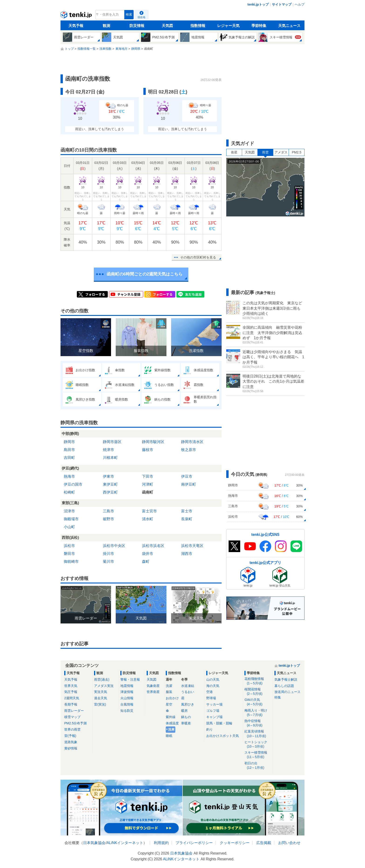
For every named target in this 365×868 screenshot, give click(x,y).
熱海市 (69, 476)
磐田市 (69, 554)
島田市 (69, 450)
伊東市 (108, 476)
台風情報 (127, 704)
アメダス (281, 152)
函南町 (148, 492)
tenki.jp (77, 16)
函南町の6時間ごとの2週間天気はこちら (145, 274)
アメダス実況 (104, 686)
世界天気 (71, 686)
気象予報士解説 (286, 679)
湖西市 (187, 554)
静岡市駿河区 (153, 442)
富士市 (187, 511)
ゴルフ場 (213, 711)
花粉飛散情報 (258, 681)
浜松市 (69, 546)
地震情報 (127, 686)
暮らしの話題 (284, 686)
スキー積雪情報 (258, 755)
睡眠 (169, 736)
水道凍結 (188, 686)
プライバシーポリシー (194, 843)
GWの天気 (258, 702)
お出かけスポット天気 (223, 736)
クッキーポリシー (235, 843)
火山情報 (127, 698)
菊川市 (108, 562)
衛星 (234, 152)
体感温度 (172, 723)
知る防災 (127, 711)
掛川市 (108, 554)
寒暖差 (186, 723)
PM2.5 (297, 152)
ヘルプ (300, 4)
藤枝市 (148, 450)
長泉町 (187, 519)
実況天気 (101, 692)
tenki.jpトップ (258, 4)
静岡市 (69, 442)
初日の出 (258, 766)
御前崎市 (71, 562)
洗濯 (169, 686)
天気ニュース (289, 26)
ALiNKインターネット (125, 843)
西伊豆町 (110, 492)
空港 (210, 692)
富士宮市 (149, 511)
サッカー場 (214, 704)
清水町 (148, 519)
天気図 (167, 26)
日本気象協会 (94, 843)
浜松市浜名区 (153, 546)
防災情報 (137, 26)
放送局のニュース (287, 692)
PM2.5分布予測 (75, 723)
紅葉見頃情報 (258, 734)
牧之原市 (189, 450)
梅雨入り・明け (258, 713)
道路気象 (71, 742)
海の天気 (213, 686)
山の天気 (213, 679)
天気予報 (76, 26)
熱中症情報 (258, 723)
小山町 (69, 527)
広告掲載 (264, 843)
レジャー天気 (228, 26)
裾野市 (108, 519)
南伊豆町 (189, 484)
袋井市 (148, 554)
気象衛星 (153, 686)
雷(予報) (70, 736)
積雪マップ (72, 717)
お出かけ (172, 698)
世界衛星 (153, 692)
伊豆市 (187, 476)
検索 (129, 15)
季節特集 (259, 26)
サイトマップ (282, 4)
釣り (210, 729)
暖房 (184, 711)
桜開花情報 (258, 692)
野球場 (211, 698)
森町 (146, 562)
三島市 (108, 511)
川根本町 (110, 458)
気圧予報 (71, 692)
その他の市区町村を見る (198, 257)
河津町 (148, 484)
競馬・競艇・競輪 (219, 723)
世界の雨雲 (72, 729)
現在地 (141, 17)
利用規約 (161, 843)
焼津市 (108, 450)
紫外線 (171, 717)
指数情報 (198, 26)
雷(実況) (100, 704)
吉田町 (69, 458)
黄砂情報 (71, 748)
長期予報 (71, 704)
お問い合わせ (289, 843)
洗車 (171, 729)
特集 (278, 697)
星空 (169, 704)
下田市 (148, 476)
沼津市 (69, 511)
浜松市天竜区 (192, 546)
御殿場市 (71, 519)
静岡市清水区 (192, 442)
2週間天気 (72, 698)
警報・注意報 (130, 679)
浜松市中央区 (114, 546)
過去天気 (101, 698)
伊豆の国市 (73, 484)
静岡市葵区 (112, 442)
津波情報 (127, 692)
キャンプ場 (214, 717)
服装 (169, 692)
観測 (106, 26)
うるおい (188, 692)
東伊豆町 (110, 484)
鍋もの (186, 717)
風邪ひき (188, 704)
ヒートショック (258, 744)
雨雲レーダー (74, 711)
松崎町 (69, 492)
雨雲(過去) (102, 679)
